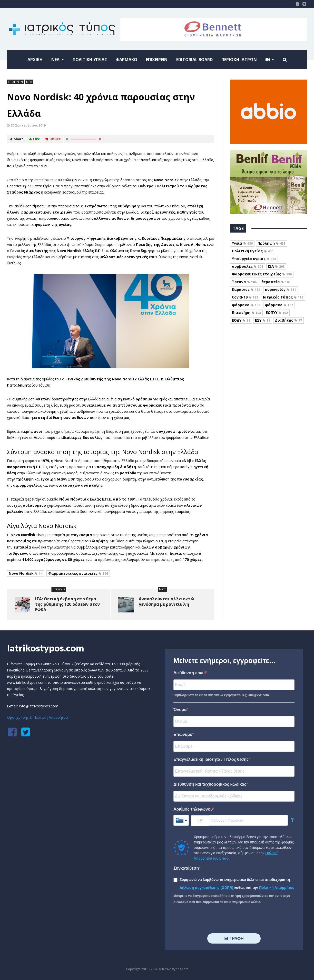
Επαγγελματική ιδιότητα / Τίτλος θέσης (211, 759)
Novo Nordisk (26, 573)
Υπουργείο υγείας (254, 259)
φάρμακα (246, 305)
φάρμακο (279, 305)
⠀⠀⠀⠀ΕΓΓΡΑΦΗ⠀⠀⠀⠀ (234, 939)
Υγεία (242, 243)
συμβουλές (248, 266)
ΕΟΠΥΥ (277, 313)
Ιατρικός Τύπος (283, 297)
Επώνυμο (183, 734)
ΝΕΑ (29, 82)
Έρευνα (244, 282)
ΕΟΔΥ (241, 320)
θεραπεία (276, 282)
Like (35, 139)
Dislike (53, 139)
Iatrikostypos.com (46, 648)
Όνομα (180, 710)
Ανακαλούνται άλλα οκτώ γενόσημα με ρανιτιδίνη (166, 602)
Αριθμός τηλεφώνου (193, 809)
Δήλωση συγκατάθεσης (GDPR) (207, 888)
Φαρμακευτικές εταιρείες (78, 573)
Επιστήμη (246, 313)
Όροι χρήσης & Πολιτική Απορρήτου (37, 717)
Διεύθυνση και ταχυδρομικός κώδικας (210, 784)
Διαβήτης (288, 320)
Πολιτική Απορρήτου (277, 888)
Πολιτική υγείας (253, 251)
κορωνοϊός (281, 289)
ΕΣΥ (263, 320)
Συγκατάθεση (186, 868)
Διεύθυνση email (190, 673)
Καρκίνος (246, 289)
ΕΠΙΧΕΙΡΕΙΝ (15, 82)
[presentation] (212, 919)
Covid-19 (245, 297)
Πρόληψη (271, 243)
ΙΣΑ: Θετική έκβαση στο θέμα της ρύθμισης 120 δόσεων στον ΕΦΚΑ (67, 604)
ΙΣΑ (276, 266)
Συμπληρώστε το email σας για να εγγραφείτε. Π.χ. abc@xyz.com (221, 695)
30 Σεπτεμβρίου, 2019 (28, 125)
